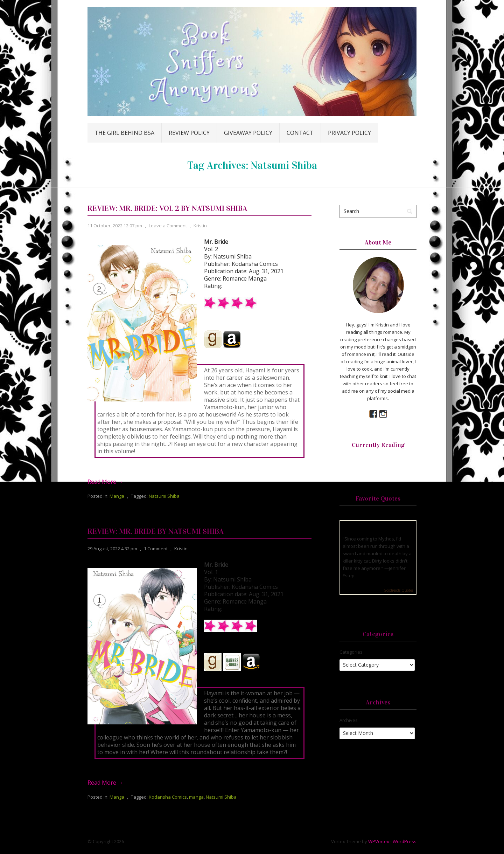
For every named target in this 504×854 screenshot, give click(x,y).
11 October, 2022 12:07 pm (115, 226)
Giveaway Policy (248, 133)
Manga (117, 496)
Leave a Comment (168, 226)
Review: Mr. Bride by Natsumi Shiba (156, 531)
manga (196, 797)
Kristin (200, 226)
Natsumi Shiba (164, 496)
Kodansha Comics (168, 797)
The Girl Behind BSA (124, 133)
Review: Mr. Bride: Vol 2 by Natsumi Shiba (167, 208)
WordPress (405, 841)
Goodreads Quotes (398, 590)
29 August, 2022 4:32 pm (112, 549)
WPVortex (379, 841)
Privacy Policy (349, 133)
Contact (300, 133)
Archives (349, 720)
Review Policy (189, 133)
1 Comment (156, 549)
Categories (351, 652)
